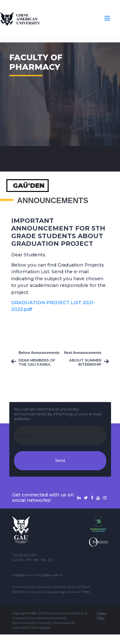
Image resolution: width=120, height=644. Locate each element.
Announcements (53, 201)
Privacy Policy (101, 615)
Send (60, 461)
